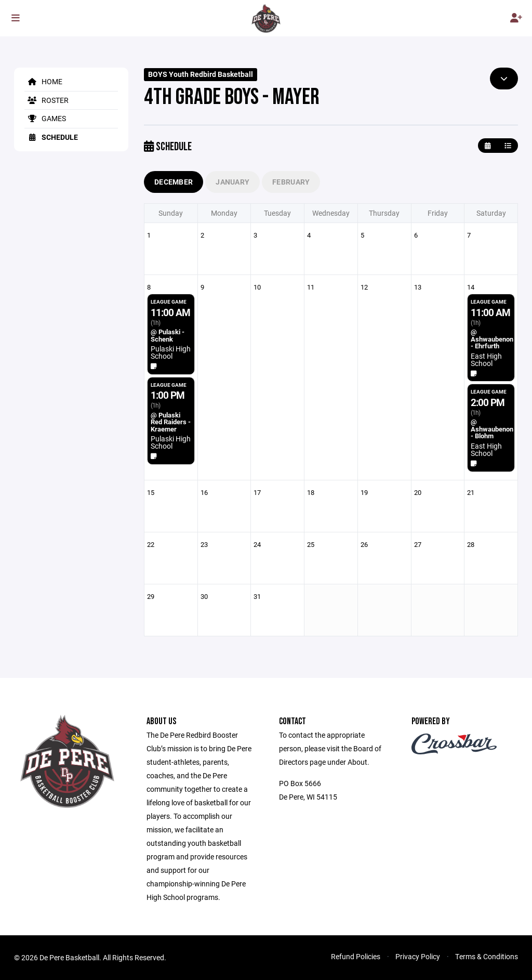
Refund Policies (356, 956)
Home (43, 81)
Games (45, 118)
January (232, 182)
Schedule (51, 137)
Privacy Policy (418, 956)
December (174, 182)
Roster (46, 100)
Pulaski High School (171, 352)
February (291, 182)
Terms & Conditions (487, 956)
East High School (486, 360)
